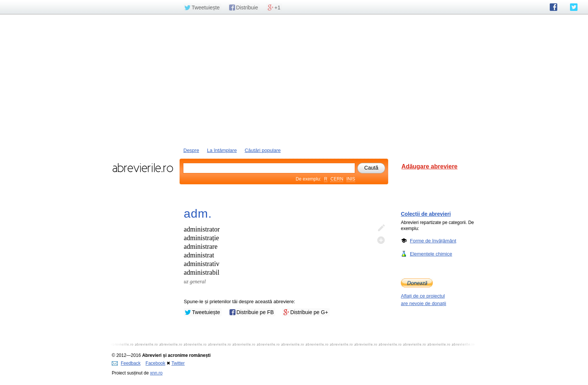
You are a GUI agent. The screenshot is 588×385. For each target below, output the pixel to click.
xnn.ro (156, 373)
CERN (337, 179)
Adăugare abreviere (430, 166)
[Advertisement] (294, 80)
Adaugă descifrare (381, 240)
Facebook (155, 363)
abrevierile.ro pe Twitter (574, 7)
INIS (351, 179)
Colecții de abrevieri (426, 214)
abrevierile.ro (143, 168)
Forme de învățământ (433, 241)
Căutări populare (262, 150)
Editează (381, 228)
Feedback (126, 363)
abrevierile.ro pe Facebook (553, 7)
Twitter (178, 363)
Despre (191, 150)
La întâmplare (222, 150)
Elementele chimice (431, 254)
